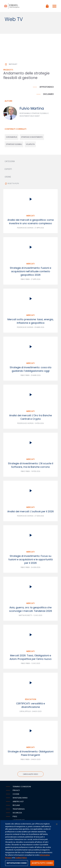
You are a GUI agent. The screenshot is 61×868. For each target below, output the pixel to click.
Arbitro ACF (18, 802)
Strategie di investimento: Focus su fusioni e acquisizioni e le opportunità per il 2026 (30, 559)
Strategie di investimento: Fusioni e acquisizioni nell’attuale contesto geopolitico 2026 (30, 271)
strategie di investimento (32, 137)
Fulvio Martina (32, 108)
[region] (30, 844)
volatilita (30, 144)
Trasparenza (19, 809)
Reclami (16, 805)
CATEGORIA (10, 161)
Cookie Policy (21, 858)
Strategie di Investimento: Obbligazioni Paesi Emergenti (31, 753)
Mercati (30, 216)
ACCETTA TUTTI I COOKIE (42, 863)
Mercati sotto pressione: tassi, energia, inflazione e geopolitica (30, 321)
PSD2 (15, 816)
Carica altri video (30, 774)
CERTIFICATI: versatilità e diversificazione (30, 705)
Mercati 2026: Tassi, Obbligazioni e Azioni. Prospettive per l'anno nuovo (31, 657)
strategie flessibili (14, 144)
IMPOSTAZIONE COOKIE (17, 863)
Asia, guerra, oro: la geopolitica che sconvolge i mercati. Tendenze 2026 (31, 609)
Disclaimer (48, 94)
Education (31, 699)
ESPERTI (8, 169)
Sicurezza (17, 813)
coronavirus (12, 137)
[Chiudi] (57, 824)
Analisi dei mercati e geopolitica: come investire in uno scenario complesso (31, 222)
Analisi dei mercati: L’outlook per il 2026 (30, 511)
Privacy (16, 790)
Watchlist (11, 64)
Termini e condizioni (22, 787)
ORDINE (8, 177)
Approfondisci (47, 87)
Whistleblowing (20, 798)
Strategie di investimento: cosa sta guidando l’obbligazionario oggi (30, 369)
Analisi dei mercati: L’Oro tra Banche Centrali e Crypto (30, 417)
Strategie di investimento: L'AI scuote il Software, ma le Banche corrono (31, 465)
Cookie (16, 794)
